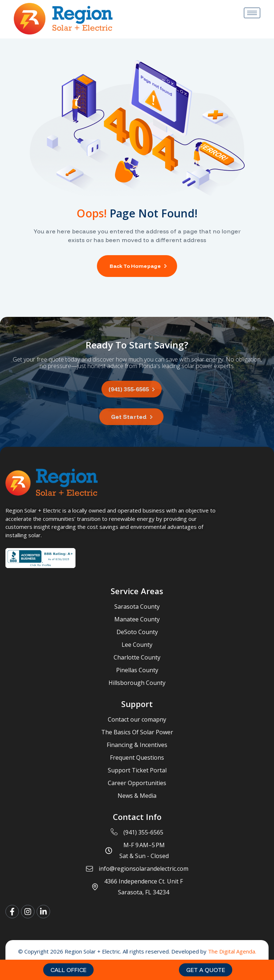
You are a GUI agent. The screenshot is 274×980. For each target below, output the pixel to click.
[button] (68, 970)
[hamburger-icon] (252, 13)
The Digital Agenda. (232, 951)
